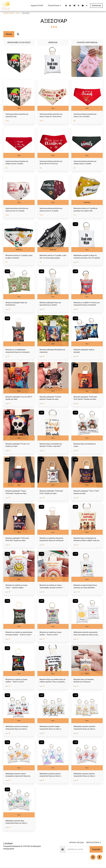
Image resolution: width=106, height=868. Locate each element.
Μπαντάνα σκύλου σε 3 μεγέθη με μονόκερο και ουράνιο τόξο (86, 210)
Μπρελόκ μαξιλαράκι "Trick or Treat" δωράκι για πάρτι (87, 493)
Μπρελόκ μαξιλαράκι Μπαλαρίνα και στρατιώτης (53, 351)
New (19, 108)
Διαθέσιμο (87, 202)
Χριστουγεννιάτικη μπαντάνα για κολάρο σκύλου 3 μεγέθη (17, 163)
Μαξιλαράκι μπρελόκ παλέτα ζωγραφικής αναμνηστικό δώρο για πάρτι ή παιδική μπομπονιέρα (18, 776)
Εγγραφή (96, 850)
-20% (75, 224)
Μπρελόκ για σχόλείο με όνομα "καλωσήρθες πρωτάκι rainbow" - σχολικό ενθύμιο (52, 587)
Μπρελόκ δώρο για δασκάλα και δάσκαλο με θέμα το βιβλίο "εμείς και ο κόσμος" (87, 540)
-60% (7, 319)
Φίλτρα (9, 34)
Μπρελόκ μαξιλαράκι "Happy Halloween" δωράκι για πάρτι (16, 493)
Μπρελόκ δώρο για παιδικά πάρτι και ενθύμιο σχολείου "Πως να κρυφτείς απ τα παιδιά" (53, 681)
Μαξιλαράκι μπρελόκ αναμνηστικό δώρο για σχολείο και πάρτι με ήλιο (86, 634)
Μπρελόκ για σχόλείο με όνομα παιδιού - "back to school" (51, 634)
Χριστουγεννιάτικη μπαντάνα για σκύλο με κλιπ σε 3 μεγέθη (17, 210)
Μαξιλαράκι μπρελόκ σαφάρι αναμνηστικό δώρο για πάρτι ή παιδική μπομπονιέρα (51, 728)
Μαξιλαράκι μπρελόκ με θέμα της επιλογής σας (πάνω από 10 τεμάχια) (86, 257)
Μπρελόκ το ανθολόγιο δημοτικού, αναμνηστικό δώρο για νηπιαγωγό (52, 540)
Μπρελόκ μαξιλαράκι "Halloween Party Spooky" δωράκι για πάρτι (86, 398)
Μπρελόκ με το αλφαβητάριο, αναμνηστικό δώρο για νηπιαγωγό (18, 351)
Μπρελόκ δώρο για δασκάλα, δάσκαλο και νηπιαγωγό (84, 681)
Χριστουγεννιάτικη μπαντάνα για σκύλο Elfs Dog (17, 115)
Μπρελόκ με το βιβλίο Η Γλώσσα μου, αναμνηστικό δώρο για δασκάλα (87, 304)
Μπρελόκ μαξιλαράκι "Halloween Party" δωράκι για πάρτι (52, 493)
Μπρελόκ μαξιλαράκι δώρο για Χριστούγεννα (17, 304)
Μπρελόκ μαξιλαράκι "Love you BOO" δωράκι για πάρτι (17, 398)
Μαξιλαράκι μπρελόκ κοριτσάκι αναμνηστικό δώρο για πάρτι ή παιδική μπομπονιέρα (85, 728)
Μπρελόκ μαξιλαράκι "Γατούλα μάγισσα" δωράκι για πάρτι (51, 398)
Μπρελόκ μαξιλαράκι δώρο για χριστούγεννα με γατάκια (51, 304)
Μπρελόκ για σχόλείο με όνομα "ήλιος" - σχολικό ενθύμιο (17, 587)
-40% (75, 554)
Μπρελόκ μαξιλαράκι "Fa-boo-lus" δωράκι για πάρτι (18, 445)
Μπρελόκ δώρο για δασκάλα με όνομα (85, 445)
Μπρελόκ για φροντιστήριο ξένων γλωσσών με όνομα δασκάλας (86, 587)
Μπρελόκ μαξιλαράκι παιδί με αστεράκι (84, 351)
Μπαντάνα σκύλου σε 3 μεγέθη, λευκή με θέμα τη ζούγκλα (17, 257)
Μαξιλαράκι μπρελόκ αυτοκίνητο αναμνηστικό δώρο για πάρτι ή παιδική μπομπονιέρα (17, 728)
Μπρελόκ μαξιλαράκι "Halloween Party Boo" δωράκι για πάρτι (18, 540)
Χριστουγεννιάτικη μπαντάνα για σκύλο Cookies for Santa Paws (51, 115)
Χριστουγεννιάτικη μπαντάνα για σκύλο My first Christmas (51, 163)
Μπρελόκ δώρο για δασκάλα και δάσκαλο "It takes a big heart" (51, 445)
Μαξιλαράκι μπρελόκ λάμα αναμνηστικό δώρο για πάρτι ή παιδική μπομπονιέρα (17, 823)
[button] (74, 5)
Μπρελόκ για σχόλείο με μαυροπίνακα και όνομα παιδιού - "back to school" (18, 634)
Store (18, 13)
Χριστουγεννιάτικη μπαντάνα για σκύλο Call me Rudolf (85, 115)
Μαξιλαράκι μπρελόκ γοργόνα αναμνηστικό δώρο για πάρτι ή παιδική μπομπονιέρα (51, 776)
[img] (19, 95)
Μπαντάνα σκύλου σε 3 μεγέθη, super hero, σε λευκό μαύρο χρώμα (53, 257)
